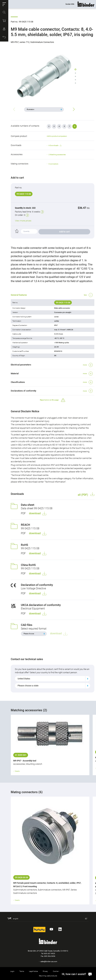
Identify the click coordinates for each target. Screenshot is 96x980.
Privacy (45, 971)
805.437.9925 (50, 954)
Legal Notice (33, 971)
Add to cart (64, 232)
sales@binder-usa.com (49, 961)
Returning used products (48, 976)
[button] (4, 4)
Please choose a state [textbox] (28, 686)
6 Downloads (55, 146)
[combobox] (53, 679)
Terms (22, 971)
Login (12, 971)
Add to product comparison (57, 136)
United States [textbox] (24, 679)
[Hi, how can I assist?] (76, 974)
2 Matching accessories (57, 155)
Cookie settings (59, 971)
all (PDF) (83, 495)
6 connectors (53, 164)
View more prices (23, 221)
